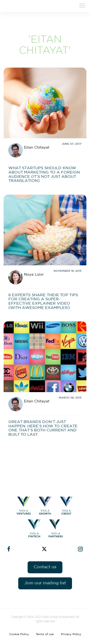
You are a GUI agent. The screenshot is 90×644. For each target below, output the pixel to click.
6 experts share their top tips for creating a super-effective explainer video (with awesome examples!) (43, 301)
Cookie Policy (19, 634)
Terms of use (45, 634)
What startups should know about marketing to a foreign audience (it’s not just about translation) (44, 174)
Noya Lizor (34, 275)
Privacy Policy (71, 634)
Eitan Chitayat (37, 148)
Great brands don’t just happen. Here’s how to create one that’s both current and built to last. (43, 428)
